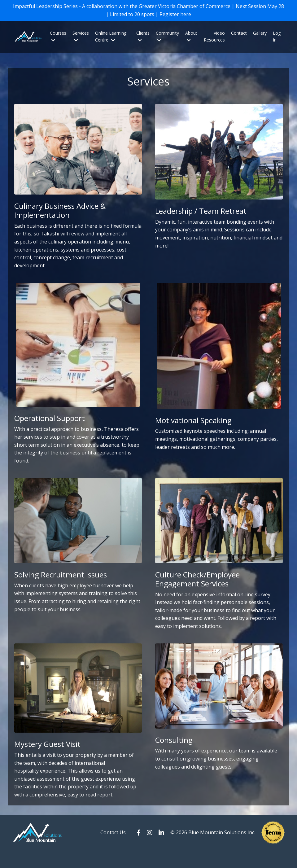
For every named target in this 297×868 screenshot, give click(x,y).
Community (167, 38)
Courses (58, 38)
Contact (239, 35)
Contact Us (113, 850)
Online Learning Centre (111, 38)
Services (81, 38)
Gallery (260, 35)
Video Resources (214, 38)
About (191, 38)
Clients (143, 38)
